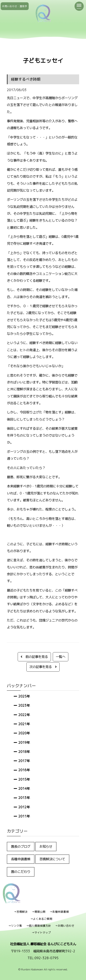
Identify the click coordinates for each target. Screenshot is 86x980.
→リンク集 (15, 926)
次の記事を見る (43, 667)
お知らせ (46, 846)
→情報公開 (39, 912)
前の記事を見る (34, 657)
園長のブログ (21, 846)
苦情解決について (52, 859)
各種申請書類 (21, 859)
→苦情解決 (21, 912)
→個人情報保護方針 (39, 926)
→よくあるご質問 (41, 919)
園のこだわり (21, 872)
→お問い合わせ (65, 926)
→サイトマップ (41, 933)
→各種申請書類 (59, 912)
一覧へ (61, 657)
